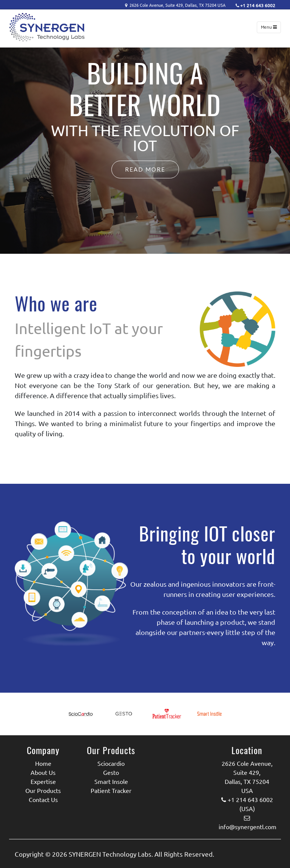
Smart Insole (111, 781)
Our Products (43, 790)
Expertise (43, 781)
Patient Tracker (111, 790)
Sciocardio (111, 763)
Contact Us (43, 799)
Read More (145, 169)
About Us (43, 772)
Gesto (111, 772)
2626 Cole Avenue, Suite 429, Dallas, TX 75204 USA (180, 5)
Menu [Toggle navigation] (269, 27)
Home (43, 763)
